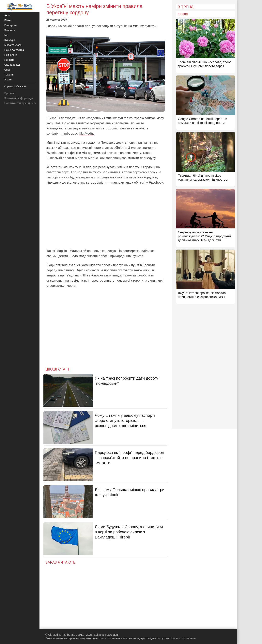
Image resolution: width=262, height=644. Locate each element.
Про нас (9, 93)
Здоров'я (10, 30)
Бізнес (8, 20)
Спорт (8, 70)
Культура (10, 40)
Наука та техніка (14, 50)
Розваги (9, 60)
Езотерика (10, 25)
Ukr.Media (86, 133)
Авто (7, 15)
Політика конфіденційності (21, 103)
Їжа (6, 35)
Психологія (11, 55)
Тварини (9, 75)
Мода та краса (13, 45)
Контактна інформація (19, 98)
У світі (8, 80)
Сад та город (12, 65)
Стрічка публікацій (15, 86)
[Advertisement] (106, 217)
